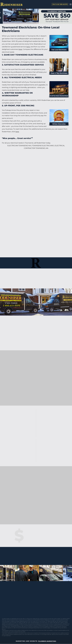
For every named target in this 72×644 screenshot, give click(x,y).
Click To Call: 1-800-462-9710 (60, 4)
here (28, 47)
